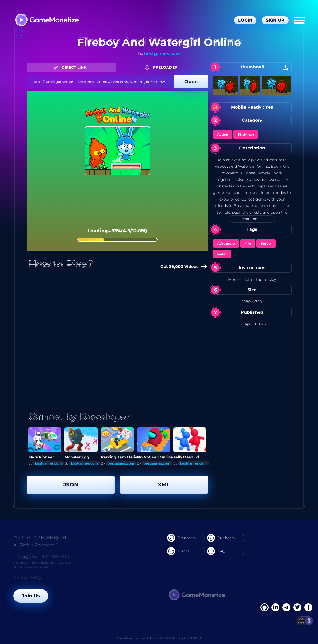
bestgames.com (162, 54)
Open (191, 82)
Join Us (31, 596)
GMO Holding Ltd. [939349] (183, 638)
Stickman (246, 134)
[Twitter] (297, 607)
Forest (266, 244)
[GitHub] (308, 607)
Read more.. (252, 219)
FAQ (216, 551)
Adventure (226, 244)
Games (178, 551)
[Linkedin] (286, 607)
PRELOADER (162, 67)
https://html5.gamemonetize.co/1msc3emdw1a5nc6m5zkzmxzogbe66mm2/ (99, 82)
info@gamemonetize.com (41, 556)
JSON (71, 485)
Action (223, 134)
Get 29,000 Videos (183, 267)
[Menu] (299, 20)
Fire (248, 244)
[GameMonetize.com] (47, 20)
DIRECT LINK (71, 67)
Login (245, 20)
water (222, 254)
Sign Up (275, 20)
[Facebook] (265, 607)
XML (164, 485)
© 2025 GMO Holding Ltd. (40, 537)
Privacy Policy (27, 577)
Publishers (221, 538)
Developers (181, 538)
